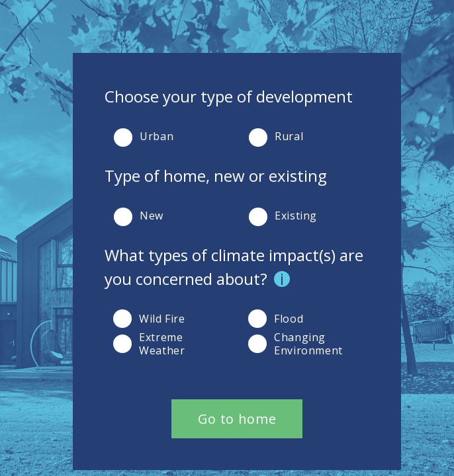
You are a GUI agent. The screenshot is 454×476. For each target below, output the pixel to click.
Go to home (237, 419)
